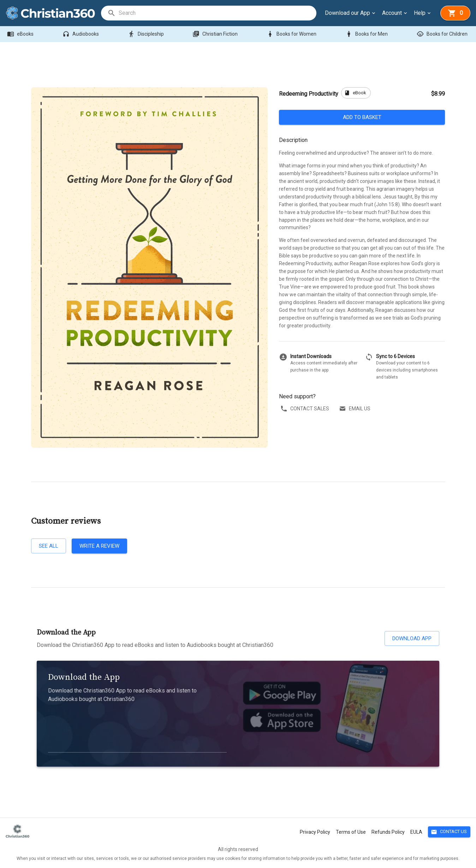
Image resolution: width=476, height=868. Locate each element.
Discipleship (147, 34)
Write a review (99, 546)
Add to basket (362, 117)
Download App (412, 638)
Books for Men (367, 34)
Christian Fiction (216, 34)
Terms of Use (351, 832)
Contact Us (449, 832)
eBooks (21, 34)
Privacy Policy (315, 832)
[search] (217, 13)
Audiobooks (81, 34)
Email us (355, 409)
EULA (416, 832)
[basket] (455, 13)
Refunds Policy (388, 832)
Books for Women (292, 34)
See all (49, 546)
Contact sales (305, 409)
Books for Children (443, 34)
